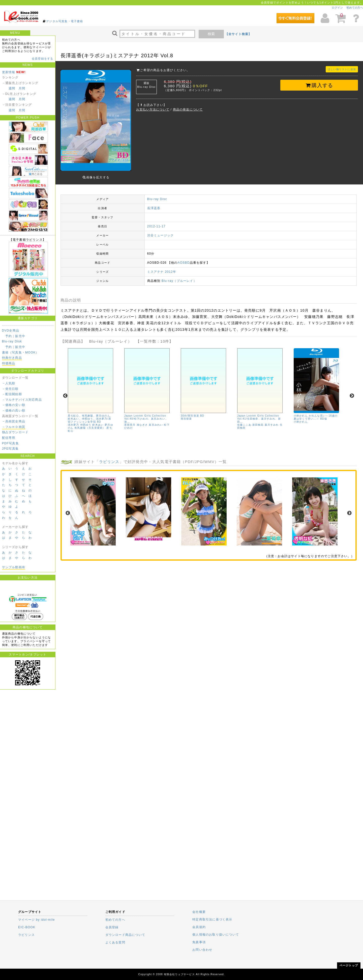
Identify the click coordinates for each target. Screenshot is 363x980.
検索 (211, 34)
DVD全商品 (11, 331)
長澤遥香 (154, 204)
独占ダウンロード (15, 432)
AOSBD (184, 259)
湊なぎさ (142, 421)
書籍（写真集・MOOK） (21, 352)
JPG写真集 (10, 449)
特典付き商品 (12, 358)
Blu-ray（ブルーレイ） (179, 277)
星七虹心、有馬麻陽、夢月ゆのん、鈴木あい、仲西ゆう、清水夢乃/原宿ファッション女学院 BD (90, 415)
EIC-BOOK (27, 927)
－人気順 (9, 383)
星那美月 (130, 421)
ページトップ (349, 965)
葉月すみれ (272, 421)
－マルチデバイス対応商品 (22, 400)
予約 (9, 336)
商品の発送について (188, 110)
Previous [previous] (65, 392)
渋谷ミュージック (161, 232)
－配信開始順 (12, 394)
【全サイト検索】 (238, 34)
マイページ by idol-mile (37, 920)
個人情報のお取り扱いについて (216, 935)
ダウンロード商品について (125, 935)
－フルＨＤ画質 (14, 427)
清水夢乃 (73, 421)
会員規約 (199, 927)
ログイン (337, 8)
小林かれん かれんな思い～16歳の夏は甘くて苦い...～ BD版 (316, 413)
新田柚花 (258, 421)
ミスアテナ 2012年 (162, 268)
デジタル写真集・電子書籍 (65, 21)
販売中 (20, 336)
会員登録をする (42, 59)
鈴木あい (98, 421)
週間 (12, 88)
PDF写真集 (10, 443)
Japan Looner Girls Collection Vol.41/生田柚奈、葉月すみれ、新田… (259, 415)
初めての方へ (355, 8)
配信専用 (9, 438)
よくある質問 (115, 942)
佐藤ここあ (244, 421)
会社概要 (199, 912)
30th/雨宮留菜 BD (192, 412)
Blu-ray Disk (12, 341)
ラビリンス (109, 458)
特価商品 (9, 363)
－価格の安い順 (14, 405)
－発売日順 (10, 389)
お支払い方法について (153, 110)
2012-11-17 (156, 223)
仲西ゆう (86, 421)
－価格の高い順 (14, 411)
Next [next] (352, 392)
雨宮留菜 (186, 415)
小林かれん (301, 418)
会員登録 (112, 927)
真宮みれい (156, 421)
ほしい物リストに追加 (342, 69)
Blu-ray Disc (157, 195)
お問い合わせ (202, 950)
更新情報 (9, 72)
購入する (319, 85)
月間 (22, 88)
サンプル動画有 (14, 567)
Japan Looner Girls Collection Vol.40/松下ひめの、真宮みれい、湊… (146, 415)
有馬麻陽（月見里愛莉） (90, 424)
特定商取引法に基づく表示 (212, 919)
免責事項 (199, 942)
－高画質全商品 (14, 421)
